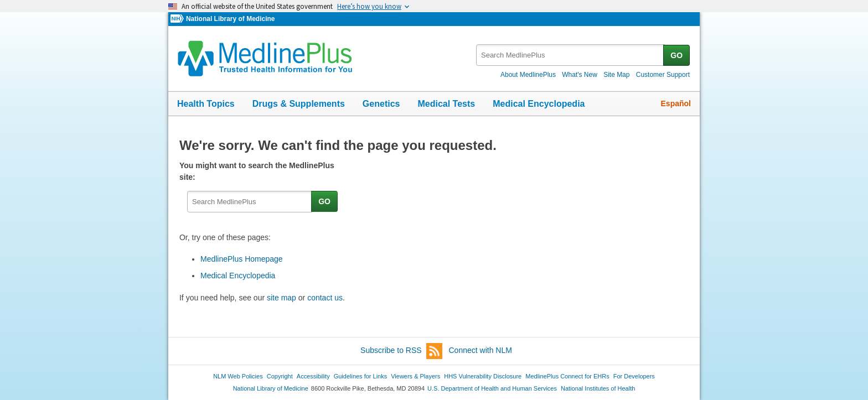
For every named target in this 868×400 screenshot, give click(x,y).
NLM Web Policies (238, 376)
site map (281, 298)
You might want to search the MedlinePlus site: (257, 171)
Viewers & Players (415, 376)
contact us (325, 298)
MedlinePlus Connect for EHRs (567, 376)
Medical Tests (446, 104)
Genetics (381, 104)
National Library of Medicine (230, 19)
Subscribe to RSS (401, 351)
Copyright (280, 376)
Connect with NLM (480, 350)
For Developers (634, 376)
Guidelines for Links (360, 376)
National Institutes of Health (598, 388)
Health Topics (206, 104)
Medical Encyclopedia (539, 104)
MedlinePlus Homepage (242, 259)
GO (676, 55)
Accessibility (313, 376)
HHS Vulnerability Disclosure (483, 376)
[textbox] (570, 55)
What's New (580, 75)
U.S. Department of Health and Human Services (492, 388)
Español (676, 103)
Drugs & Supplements (299, 104)
